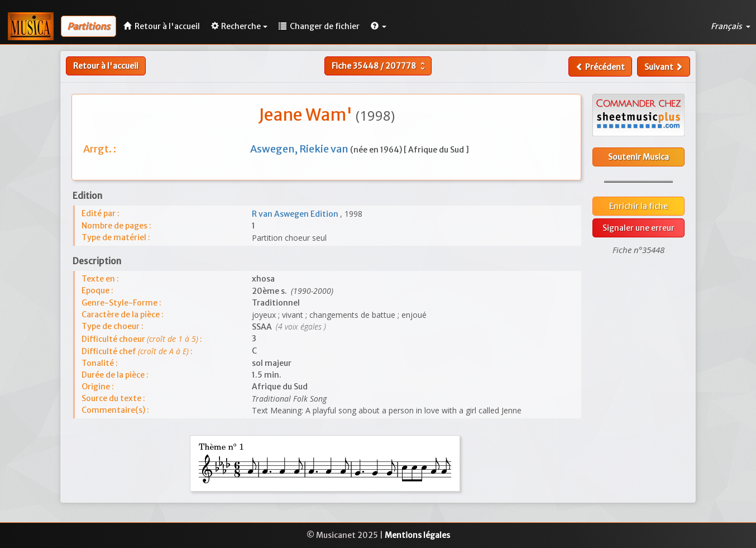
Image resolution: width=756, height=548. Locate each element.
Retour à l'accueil (106, 66)
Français (731, 26)
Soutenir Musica (638, 157)
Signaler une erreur (638, 228)
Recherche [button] (239, 26)
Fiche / (380, 66)
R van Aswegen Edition (296, 214)
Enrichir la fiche (638, 206)
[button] (379, 26)
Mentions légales (417, 535)
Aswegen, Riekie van (300, 149)
